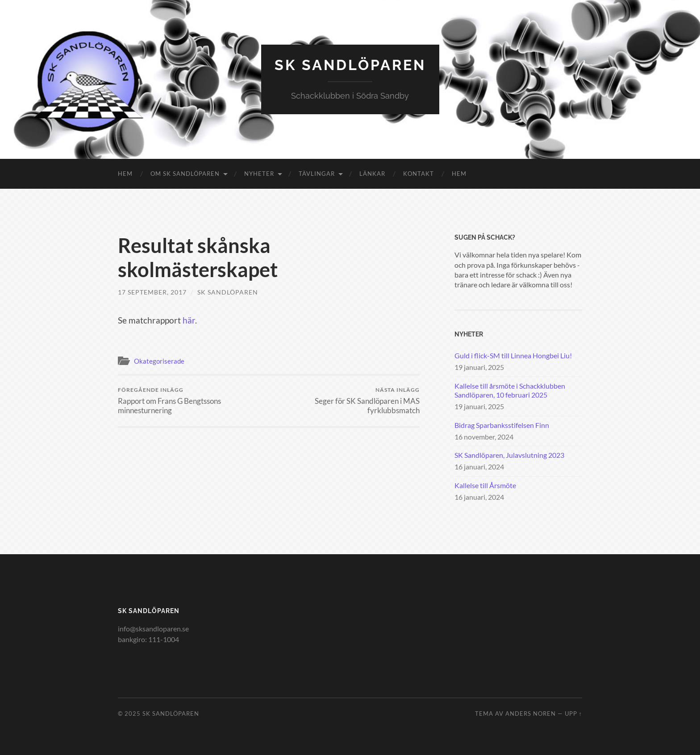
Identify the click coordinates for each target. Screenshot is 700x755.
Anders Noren (531, 714)
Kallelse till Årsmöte (485, 485)
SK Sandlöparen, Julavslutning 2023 (509, 455)
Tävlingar (317, 174)
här (189, 320)
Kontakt (419, 174)
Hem (125, 174)
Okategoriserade (159, 361)
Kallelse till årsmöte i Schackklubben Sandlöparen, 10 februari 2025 (510, 390)
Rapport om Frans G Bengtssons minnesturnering (192, 401)
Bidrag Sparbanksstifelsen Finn (502, 425)
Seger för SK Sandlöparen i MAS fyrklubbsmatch (346, 401)
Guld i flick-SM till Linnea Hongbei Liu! (513, 355)
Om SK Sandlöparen (185, 174)
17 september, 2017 (152, 292)
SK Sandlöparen (350, 65)
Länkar (372, 174)
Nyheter (259, 174)
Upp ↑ (573, 714)
